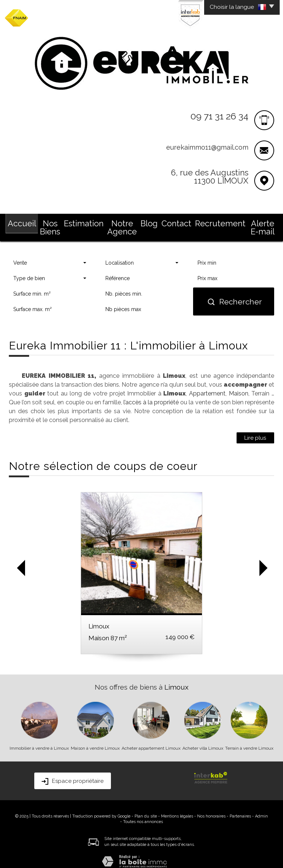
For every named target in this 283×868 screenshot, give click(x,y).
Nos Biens (51, 222)
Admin (261, 807)
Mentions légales (177, 807)
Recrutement (216, 222)
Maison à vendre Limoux (95, 739)
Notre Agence (124, 222)
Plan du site (146, 807)
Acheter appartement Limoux (151, 739)
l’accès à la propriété (151, 393)
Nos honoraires (211, 807)
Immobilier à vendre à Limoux (39, 739)
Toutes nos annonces (143, 813)
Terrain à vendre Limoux (249, 739)
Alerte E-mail (257, 222)
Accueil (20, 222)
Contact (182, 222)
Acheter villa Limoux (203, 739)
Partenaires (240, 807)
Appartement (207, 385)
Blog (156, 222)
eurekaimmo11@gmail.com (207, 147)
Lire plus (255, 429)
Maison (239, 385)
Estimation (85, 222)
